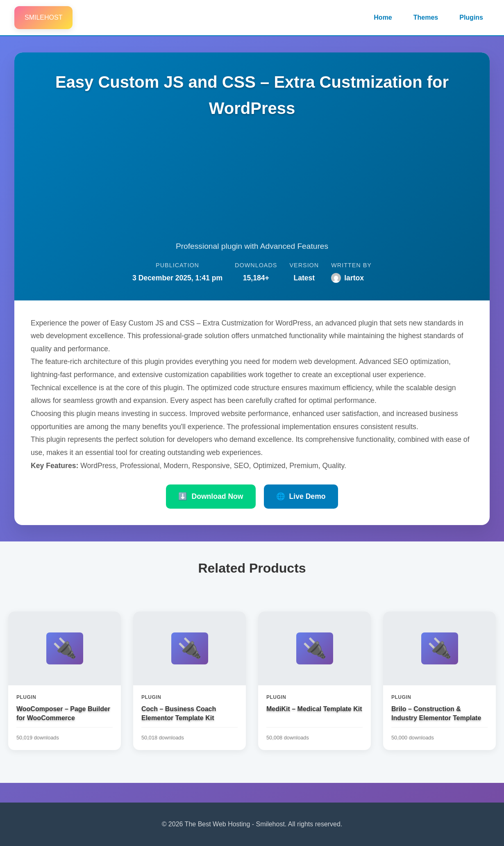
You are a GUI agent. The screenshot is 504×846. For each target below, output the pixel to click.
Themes (426, 17)
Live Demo (301, 496)
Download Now (211, 496)
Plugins (471, 17)
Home (383, 17)
